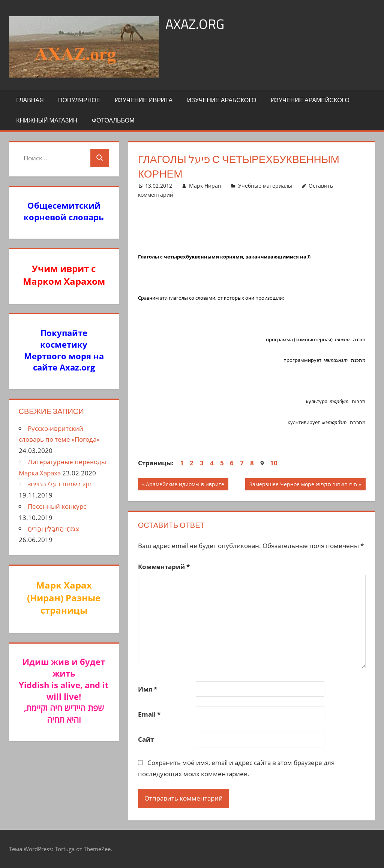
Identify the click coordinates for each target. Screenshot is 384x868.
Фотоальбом (113, 120)
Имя (148, 689)
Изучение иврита (144, 100)
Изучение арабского (222, 100)
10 (274, 463)
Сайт (146, 739)
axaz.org (195, 24)
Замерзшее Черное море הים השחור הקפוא (303, 485)
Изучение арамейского (310, 100)
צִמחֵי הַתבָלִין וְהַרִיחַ (53, 528)
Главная (30, 100)
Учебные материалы (265, 186)
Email (149, 714)
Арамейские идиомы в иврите (185, 485)
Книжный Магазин (47, 120)
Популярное (79, 100)
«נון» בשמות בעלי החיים (60, 484)
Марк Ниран (205, 186)
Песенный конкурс (57, 506)
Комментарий (164, 567)
